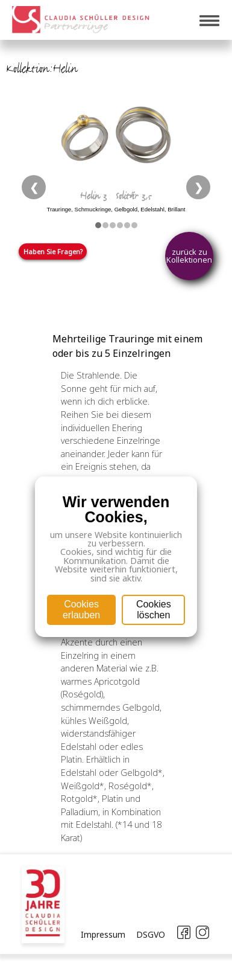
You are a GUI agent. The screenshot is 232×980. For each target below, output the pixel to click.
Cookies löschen (154, 610)
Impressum (103, 934)
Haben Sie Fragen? (53, 251)
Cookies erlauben (81, 610)
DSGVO (151, 934)
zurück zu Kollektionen (189, 256)
